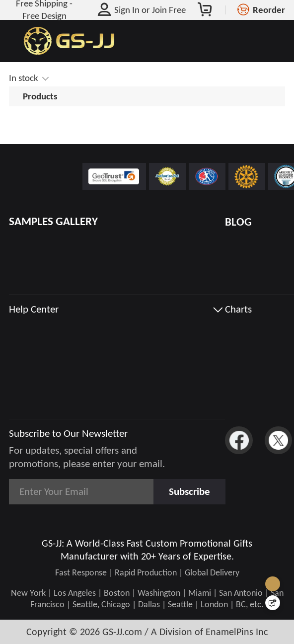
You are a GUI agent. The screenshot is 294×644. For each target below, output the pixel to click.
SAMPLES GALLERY (53, 221)
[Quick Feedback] (273, 603)
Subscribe (189, 491)
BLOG (238, 222)
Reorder (269, 10)
